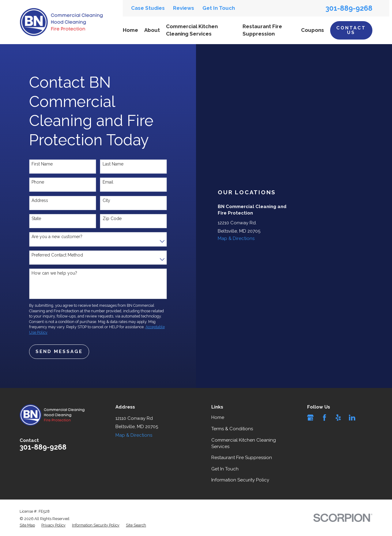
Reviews (184, 8)
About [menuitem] (152, 30)
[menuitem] (27, 525)
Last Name (113, 164)
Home (218, 417)
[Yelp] (338, 418)
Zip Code (112, 219)
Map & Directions (236, 238)
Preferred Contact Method (57, 255)
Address (40, 200)
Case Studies (148, 8)
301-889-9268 (349, 8)
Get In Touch (219, 8)
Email (108, 182)
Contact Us (351, 30)
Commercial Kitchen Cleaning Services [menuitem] (192, 30)
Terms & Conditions (232, 429)
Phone (38, 182)
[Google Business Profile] (310, 418)
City (106, 200)
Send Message (59, 352)
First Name (42, 164)
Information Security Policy (240, 480)
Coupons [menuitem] (313, 30)
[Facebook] (324, 418)
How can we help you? (54, 273)
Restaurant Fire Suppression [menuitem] (262, 30)
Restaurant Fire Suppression (242, 458)
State (36, 219)
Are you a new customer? (57, 237)
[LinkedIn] (352, 418)
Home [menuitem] (130, 30)
